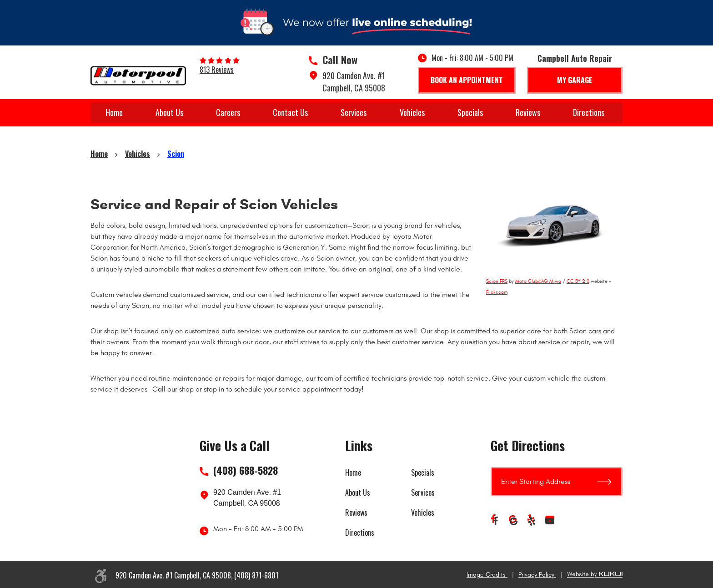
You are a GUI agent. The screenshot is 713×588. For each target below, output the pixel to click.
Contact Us (290, 112)
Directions (589, 112)
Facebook (495, 521)
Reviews (528, 112)
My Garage (575, 80)
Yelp (532, 521)
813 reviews (217, 70)
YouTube (550, 521)
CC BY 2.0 (578, 281)
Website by (595, 575)
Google (513, 521)
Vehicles (412, 112)
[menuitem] (114, 113)
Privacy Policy (537, 575)
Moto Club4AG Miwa (538, 281)
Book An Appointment (467, 80)
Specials (470, 112)
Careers (228, 112)
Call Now (340, 60)
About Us (169, 112)
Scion (176, 154)
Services (354, 112)
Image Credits (487, 575)
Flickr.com (497, 292)
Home (114, 112)
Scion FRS (497, 281)
